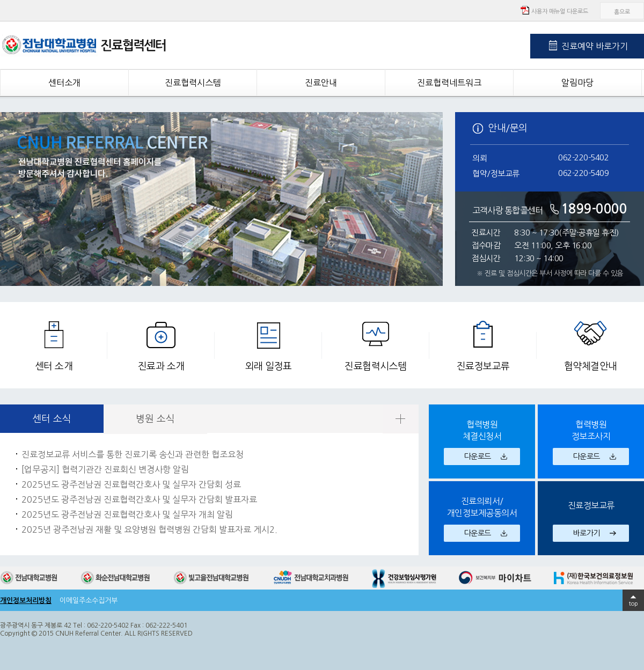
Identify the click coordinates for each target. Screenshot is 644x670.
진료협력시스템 (193, 83)
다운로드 (478, 457)
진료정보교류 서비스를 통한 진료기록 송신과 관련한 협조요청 (133, 454)
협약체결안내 (591, 366)
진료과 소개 (161, 366)
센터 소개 (54, 366)
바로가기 (587, 533)
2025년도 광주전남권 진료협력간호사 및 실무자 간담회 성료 (131, 484)
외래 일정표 (269, 366)
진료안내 (321, 83)
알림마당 (577, 83)
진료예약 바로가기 (595, 46)
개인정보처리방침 (26, 601)
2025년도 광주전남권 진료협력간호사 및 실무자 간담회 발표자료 (139, 499)
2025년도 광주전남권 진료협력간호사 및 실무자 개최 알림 (127, 514)
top (634, 604)
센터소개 (64, 83)
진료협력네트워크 (449, 83)
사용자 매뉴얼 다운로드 (560, 12)
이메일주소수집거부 (89, 601)
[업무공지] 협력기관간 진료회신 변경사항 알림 (105, 469)
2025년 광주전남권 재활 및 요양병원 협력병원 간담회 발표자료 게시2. (149, 529)
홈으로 (622, 12)
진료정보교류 (483, 366)
